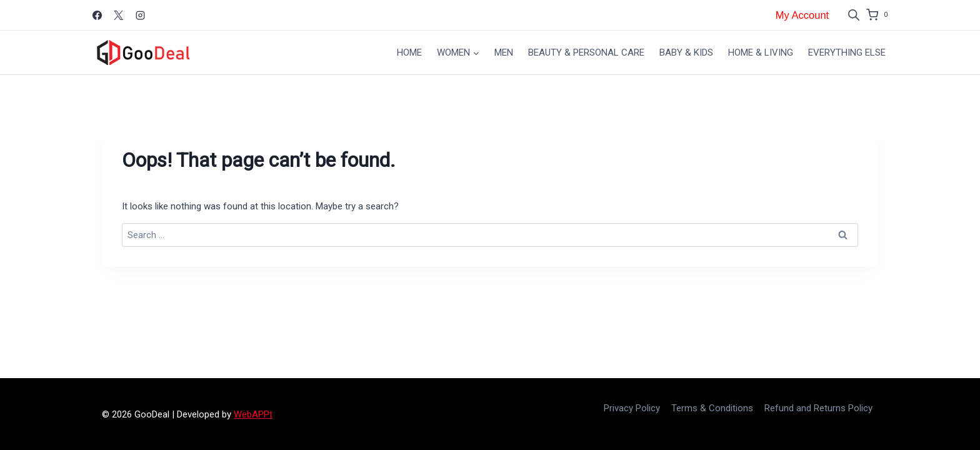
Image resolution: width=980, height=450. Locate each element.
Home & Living (761, 52)
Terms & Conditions (712, 408)
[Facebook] (97, 15)
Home (409, 52)
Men (504, 52)
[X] (119, 15)
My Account (802, 15)
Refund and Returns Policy (818, 408)
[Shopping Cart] (879, 15)
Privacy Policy (632, 408)
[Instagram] (140, 15)
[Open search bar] (854, 15)
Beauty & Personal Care (586, 52)
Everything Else (847, 52)
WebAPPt (253, 414)
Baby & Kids (686, 52)
